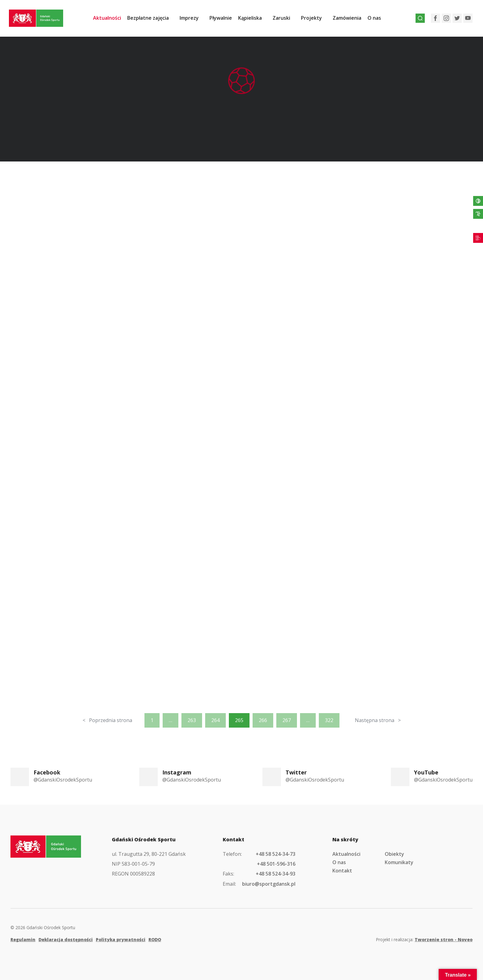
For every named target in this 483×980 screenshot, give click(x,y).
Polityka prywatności (121, 939)
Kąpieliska (254, 19)
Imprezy (193, 19)
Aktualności (111, 19)
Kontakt (342, 871)
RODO (155, 939)
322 (329, 720)
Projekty (315, 19)
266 (263, 720)
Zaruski (285, 19)
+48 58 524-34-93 (276, 874)
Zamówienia (351, 19)
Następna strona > (378, 720)
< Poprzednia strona (107, 720)
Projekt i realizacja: (424, 939)
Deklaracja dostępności (66, 939)
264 (215, 720)
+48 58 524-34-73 (276, 854)
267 (287, 720)
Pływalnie (224, 19)
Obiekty (394, 854)
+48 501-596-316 (276, 864)
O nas (378, 19)
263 (192, 720)
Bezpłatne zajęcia (152, 19)
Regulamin (23, 939)
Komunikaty (399, 862)
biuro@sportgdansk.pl (269, 884)
